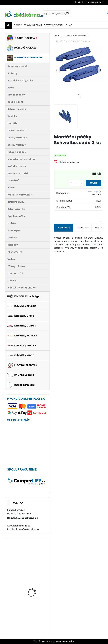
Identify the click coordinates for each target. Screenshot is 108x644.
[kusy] (71, 183)
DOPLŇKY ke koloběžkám (75, 36)
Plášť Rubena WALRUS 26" (34, 576)
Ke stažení (82, 228)
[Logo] (24, 14)
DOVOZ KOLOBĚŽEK (54, 25)
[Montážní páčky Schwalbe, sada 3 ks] (79, 64)
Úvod (56, 36)
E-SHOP (18, 25)
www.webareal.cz (65, 641)
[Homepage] (8, 25)
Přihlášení (78, 2)
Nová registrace (95, 2)
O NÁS (69, 25)
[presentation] (57, 70)
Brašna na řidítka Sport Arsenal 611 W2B (35, 552)
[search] (67, 13)
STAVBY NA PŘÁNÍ (33, 25)
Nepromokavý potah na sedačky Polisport (35, 608)
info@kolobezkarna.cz (24, 518)
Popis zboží (64, 228)
